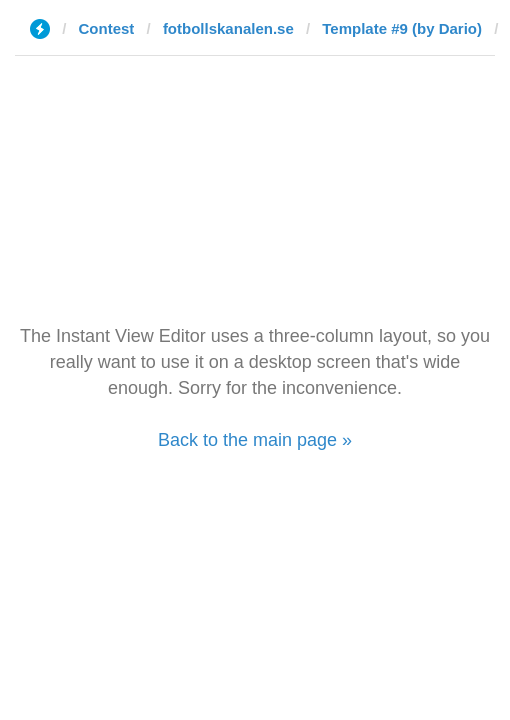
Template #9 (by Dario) (402, 28)
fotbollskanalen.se (228, 28)
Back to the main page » (255, 440)
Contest (107, 28)
